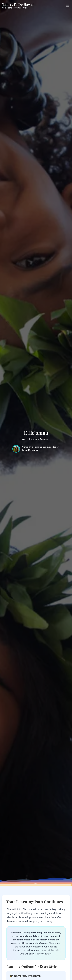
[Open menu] (68, 5)
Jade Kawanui (30, 450)
